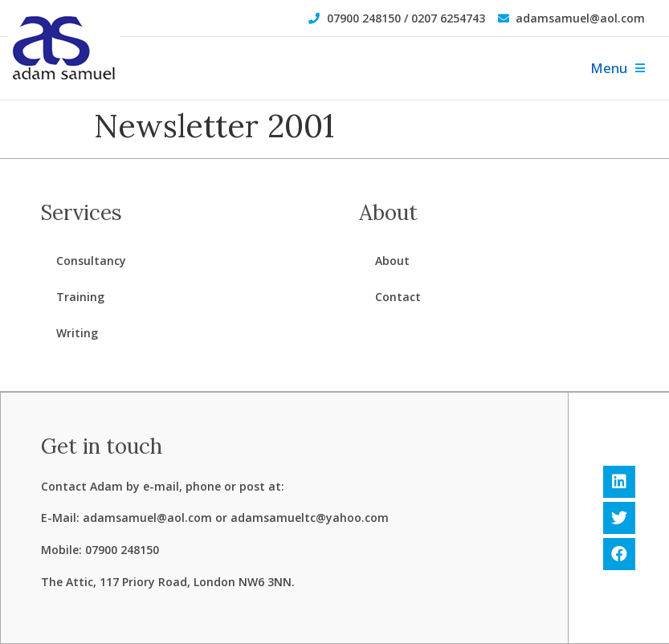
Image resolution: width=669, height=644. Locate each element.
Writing (77, 333)
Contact (398, 297)
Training (80, 297)
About (392, 261)
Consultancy (91, 261)
